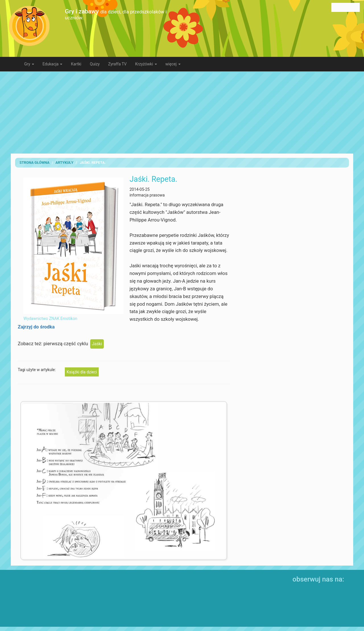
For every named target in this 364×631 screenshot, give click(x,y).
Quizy (95, 64)
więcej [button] (173, 64)
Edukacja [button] (53, 64)
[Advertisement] (182, 112)
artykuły (64, 163)
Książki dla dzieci (82, 372)
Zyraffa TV (117, 64)
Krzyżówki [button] (146, 64)
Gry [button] (29, 64)
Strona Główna (34, 163)
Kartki (76, 64)
